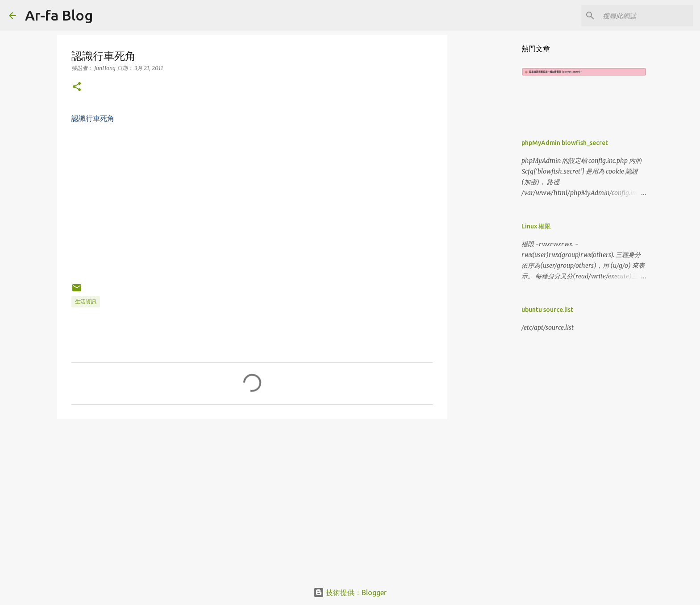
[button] (77, 87)
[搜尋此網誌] (646, 16)
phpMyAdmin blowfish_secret (565, 143)
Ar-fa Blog (59, 15)
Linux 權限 (536, 226)
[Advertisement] (252, 495)
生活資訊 (86, 301)
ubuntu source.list (547, 310)
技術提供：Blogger (350, 593)
